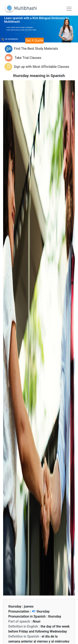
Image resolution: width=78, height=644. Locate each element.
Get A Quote (35, 40)
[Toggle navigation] (69, 9)
